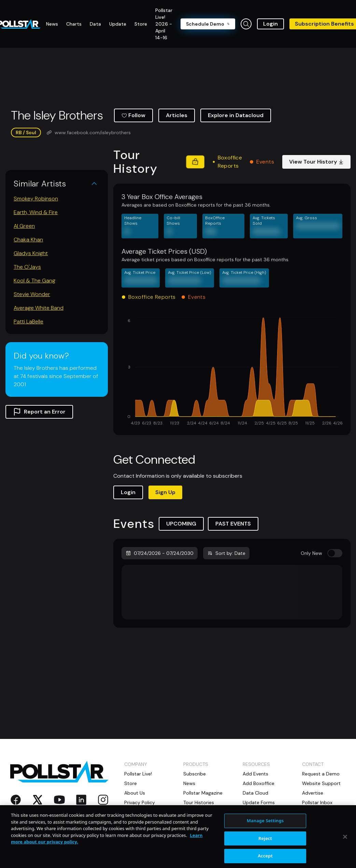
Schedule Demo (208, 24)
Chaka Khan (28, 240)
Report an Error (39, 412)
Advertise (313, 793)
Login (270, 24)
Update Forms (259, 802)
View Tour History (316, 162)
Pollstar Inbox (317, 802)
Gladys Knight (31, 253)
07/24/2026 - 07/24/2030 (160, 553)
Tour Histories (199, 802)
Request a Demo (321, 774)
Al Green (24, 226)
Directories (196, 812)
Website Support (321, 783)
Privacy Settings (142, 812)
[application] (232, 372)
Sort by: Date (226, 553)
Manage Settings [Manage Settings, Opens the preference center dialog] (265, 834)
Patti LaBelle (29, 321)
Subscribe (195, 774)
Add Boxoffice (259, 783)
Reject (265, 851)
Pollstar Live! (138, 774)
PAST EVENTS (233, 524)
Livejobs (252, 812)
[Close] (345, 850)
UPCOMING (181, 524)
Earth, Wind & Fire (36, 212)
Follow (133, 115)
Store (131, 783)
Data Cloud (255, 793)
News (189, 783)
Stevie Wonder (32, 294)
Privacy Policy (140, 802)
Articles (177, 115)
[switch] (335, 553)
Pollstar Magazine (203, 793)
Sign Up (165, 492)
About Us (135, 793)
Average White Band (39, 308)
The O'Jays (27, 267)
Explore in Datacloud (236, 115)
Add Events (255, 774)
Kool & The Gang (34, 281)
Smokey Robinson (36, 199)
